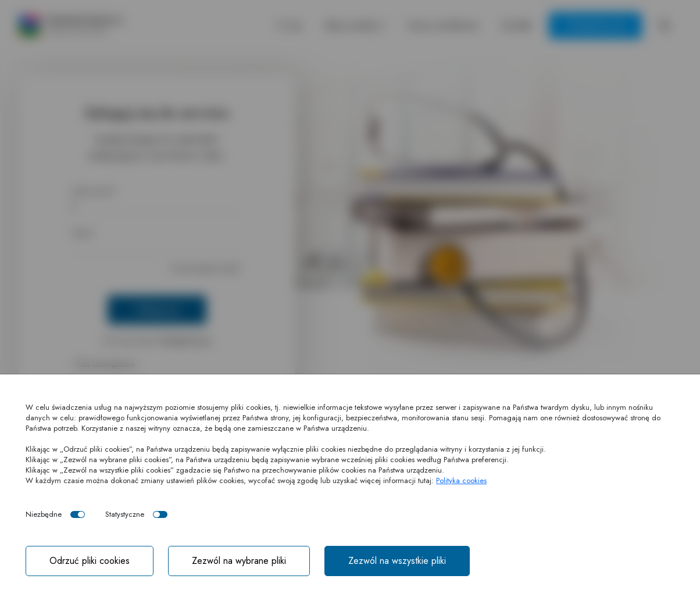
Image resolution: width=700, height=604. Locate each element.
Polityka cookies (461, 480)
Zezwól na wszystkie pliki (397, 561)
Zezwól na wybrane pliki (239, 561)
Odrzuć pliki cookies (90, 561)
